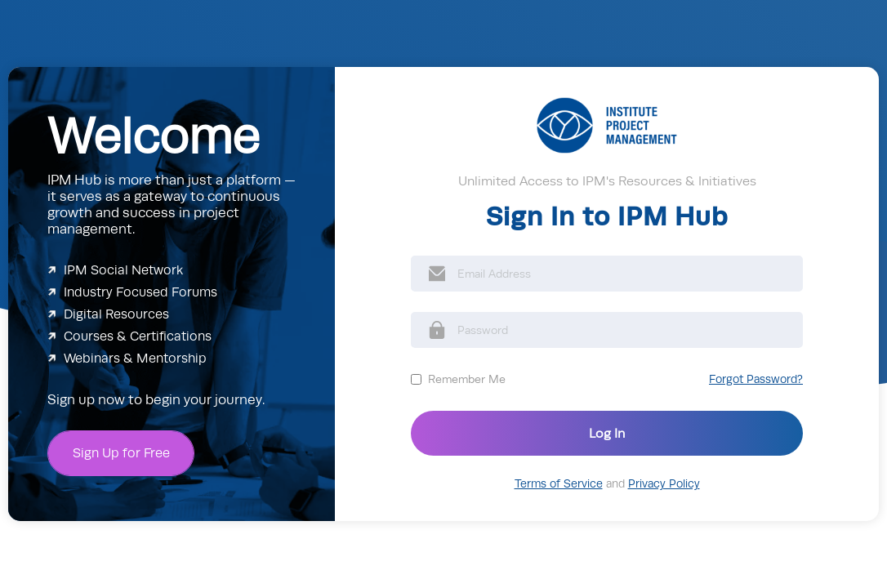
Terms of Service (559, 484)
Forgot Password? (756, 379)
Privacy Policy (664, 484)
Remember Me (467, 379)
